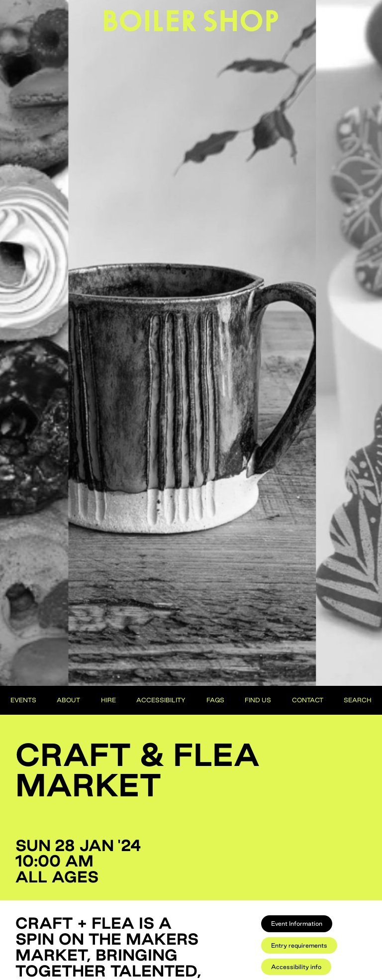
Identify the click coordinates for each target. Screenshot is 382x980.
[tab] (297, 924)
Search (358, 700)
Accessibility (161, 700)
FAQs (215, 700)
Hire (108, 700)
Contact (308, 700)
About (68, 700)
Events (23, 700)
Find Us (258, 700)
